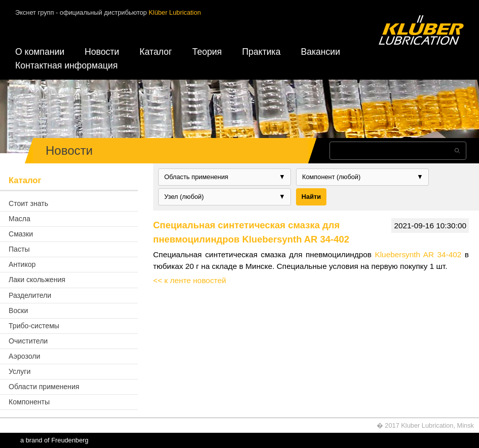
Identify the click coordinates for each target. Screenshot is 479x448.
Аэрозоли (24, 356)
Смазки (21, 234)
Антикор (22, 264)
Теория (207, 52)
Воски (18, 311)
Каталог (156, 52)
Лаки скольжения (37, 280)
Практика (262, 52)
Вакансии (320, 52)
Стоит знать (28, 203)
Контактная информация (66, 65)
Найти (311, 197)
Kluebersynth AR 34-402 (418, 254)
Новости (102, 52)
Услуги (20, 371)
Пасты (19, 249)
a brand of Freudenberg (54, 440)
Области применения (44, 387)
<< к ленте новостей (190, 280)
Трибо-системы (34, 326)
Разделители (30, 295)
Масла (20, 219)
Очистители (28, 341)
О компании (40, 52)
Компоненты (29, 402)
